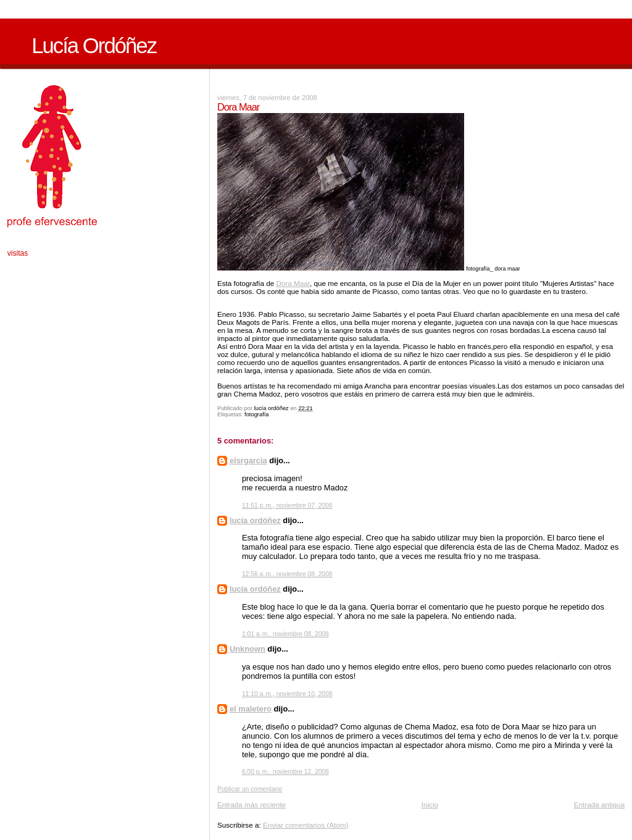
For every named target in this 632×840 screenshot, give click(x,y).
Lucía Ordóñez (94, 46)
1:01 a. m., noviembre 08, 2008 (285, 634)
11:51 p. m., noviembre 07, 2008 (287, 506)
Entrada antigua (600, 804)
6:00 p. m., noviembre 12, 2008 (285, 772)
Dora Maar (293, 283)
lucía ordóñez (255, 520)
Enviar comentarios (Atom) (306, 825)
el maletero (251, 709)
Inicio (430, 804)
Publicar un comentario (250, 789)
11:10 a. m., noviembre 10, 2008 (287, 694)
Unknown (247, 649)
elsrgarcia (248, 460)
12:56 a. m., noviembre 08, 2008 (287, 574)
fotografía (256, 414)
